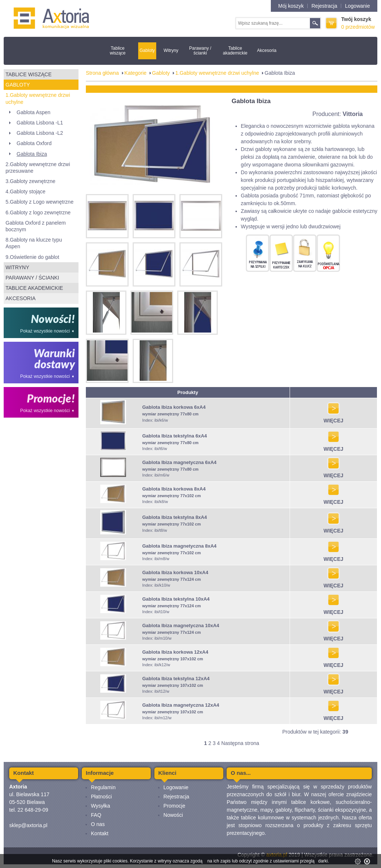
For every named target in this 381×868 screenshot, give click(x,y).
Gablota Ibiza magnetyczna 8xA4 (179, 546)
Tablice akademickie (235, 51)
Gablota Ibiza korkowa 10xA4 (175, 572)
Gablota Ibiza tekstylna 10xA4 (176, 599)
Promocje (174, 806)
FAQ (96, 815)
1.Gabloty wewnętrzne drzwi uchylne (38, 98)
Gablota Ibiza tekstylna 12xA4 (176, 679)
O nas (98, 824)
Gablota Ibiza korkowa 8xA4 (174, 489)
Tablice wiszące (118, 51)
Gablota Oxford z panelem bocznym (36, 226)
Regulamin (103, 787)
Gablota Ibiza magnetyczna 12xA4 (181, 705)
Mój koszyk (291, 6)
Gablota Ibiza (32, 154)
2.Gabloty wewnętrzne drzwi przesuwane (38, 168)
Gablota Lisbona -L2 (40, 133)
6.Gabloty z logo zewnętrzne (38, 212)
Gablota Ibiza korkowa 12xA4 (175, 652)
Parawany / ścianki (200, 51)
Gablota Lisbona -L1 (40, 123)
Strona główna (102, 73)
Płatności (102, 797)
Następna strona (240, 743)
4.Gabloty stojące (25, 191)
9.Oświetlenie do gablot (32, 257)
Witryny (171, 50)
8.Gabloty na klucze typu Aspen (34, 243)
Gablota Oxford (34, 143)
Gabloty (147, 50)
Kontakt (100, 833)
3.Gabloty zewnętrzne (30, 181)
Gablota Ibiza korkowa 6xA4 (174, 407)
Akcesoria (267, 50)
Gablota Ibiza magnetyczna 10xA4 (181, 625)
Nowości (173, 815)
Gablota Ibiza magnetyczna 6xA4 (179, 462)
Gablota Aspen (34, 112)
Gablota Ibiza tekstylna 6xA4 (175, 436)
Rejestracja (324, 6)
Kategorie (136, 73)
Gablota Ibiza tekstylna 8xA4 (175, 517)
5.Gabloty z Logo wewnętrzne (39, 202)
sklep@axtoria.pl (28, 825)
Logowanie (357, 6)
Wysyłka (101, 806)
